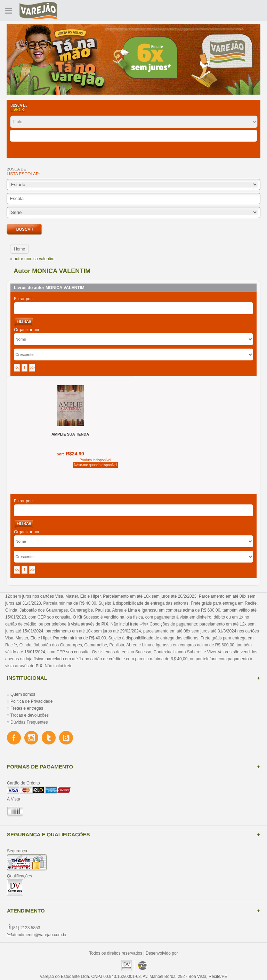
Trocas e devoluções (30, 715)
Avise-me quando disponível (95, 465)
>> (32, 368)
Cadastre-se (244, 10)
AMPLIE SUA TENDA (70, 434)
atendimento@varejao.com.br (39, 935)
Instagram (31, 738)
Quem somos (23, 694)
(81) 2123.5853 (26, 928)
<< (17, 368)
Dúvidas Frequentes (29, 722)
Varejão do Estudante (38, 10)
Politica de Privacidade (31, 701)
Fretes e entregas (27, 708)
